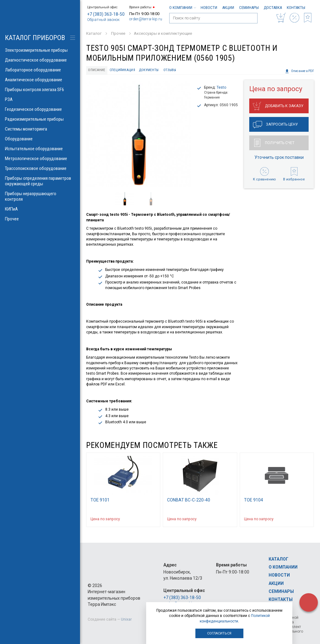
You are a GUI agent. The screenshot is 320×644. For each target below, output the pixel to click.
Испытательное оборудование (40, 149)
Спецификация (122, 70)
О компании (182, 8)
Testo (221, 87)
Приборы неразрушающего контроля (40, 196)
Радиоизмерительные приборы (40, 119)
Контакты (296, 8)
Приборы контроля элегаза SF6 (40, 90)
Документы (149, 70)
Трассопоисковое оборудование (40, 168)
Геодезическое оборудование (40, 109)
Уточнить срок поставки (279, 157)
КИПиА (40, 209)
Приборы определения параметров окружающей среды (40, 181)
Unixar (126, 619)
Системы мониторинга (40, 129)
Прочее (40, 219)
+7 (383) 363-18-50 (106, 14)
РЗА (40, 99)
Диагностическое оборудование (40, 60)
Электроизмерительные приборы (40, 50)
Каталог (278, 559)
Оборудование (40, 139)
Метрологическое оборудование (40, 159)
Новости (209, 8)
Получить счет (274, 143)
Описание (97, 70)
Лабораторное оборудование (40, 70)
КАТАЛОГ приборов (35, 38)
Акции (228, 8)
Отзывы (170, 70)
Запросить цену (275, 125)
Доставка (273, 8)
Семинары (249, 8)
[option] (139, 134)
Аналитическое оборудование (40, 80)
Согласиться (219, 633)
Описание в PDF (299, 71)
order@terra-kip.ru (146, 19)
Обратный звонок (103, 20)
